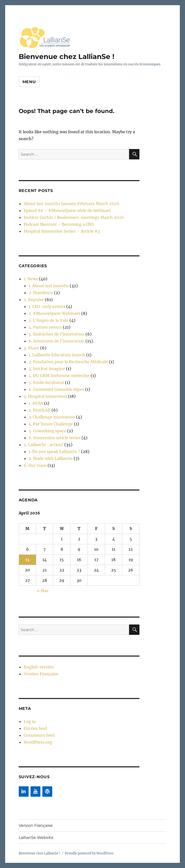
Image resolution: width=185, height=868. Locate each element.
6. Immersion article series (55, 438)
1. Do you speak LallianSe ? (54, 452)
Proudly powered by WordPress (89, 853)
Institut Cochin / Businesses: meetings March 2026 (74, 217)
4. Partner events (45, 327)
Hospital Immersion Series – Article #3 (62, 231)
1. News (31, 279)
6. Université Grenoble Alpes (56, 389)
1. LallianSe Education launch (57, 355)
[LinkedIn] (24, 792)
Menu (29, 82)
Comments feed (39, 735)
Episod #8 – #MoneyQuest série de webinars (67, 210)
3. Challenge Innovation (52, 417)
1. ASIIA (36, 403)
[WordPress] (47, 792)
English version (39, 667)
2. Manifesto (41, 293)
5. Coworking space (47, 431)
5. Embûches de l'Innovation (57, 334)
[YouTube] (35, 792)
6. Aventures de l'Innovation (57, 341)
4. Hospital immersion (45, 396)
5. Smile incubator (46, 382)
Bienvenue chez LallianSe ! (67, 57)
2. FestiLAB (40, 410)
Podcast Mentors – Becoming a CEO (59, 224)
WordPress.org (38, 742)
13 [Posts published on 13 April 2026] (27, 560)
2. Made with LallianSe (51, 458)
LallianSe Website (36, 838)
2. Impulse (34, 300)
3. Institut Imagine (47, 369)
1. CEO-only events (47, 306)
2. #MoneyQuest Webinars (54, 313)
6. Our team (35, 465)
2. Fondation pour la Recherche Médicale (68, 362)
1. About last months (49, 286)
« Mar (43, 591)
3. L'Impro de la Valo (49, 320)
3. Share (31, 348)
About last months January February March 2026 (71, 204)
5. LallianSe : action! (43, 445)
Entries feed (35, 728)
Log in (30, 721)
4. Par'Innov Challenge (51, 424)
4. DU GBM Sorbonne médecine (59, 376)
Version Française (41, 674)
